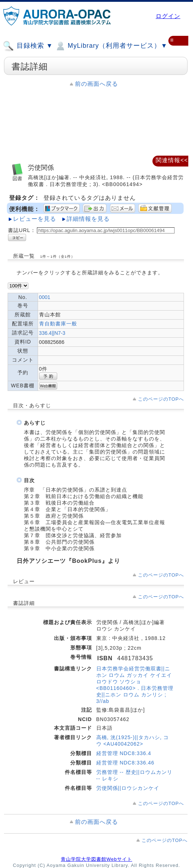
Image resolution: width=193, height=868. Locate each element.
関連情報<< (172, 160)
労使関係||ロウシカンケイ (128, 788)
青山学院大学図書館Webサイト (96, 859)
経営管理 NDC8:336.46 (125, 763)
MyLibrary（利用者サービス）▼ (111, 46)
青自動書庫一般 (58, 324)
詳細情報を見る (88, 219)
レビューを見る (35, 219)
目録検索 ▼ (28, 46)
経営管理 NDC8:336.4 (124, 753)
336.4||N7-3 (52, 333)
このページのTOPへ (161, 399)
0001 (45, 297)
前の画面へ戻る (96, 84)
